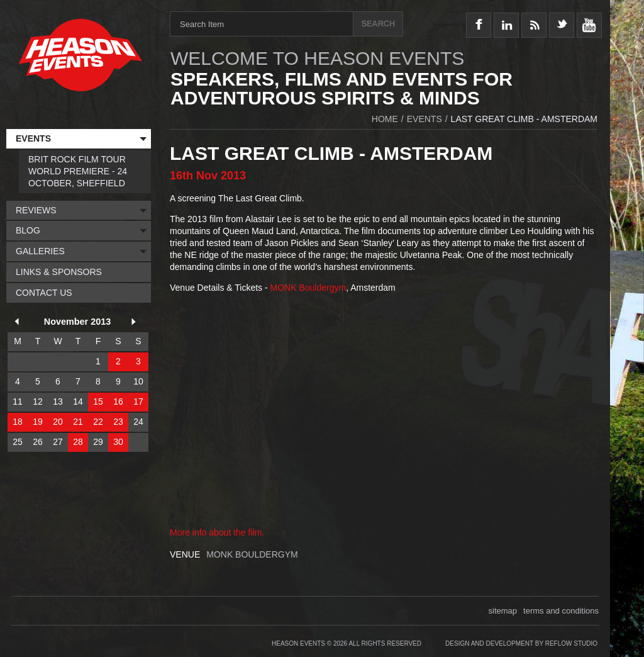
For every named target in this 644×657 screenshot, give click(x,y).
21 (78, 422)
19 (38, 422)
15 (98, 401)
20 (58, 422)
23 (118, 422)
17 (138, 401)
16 (118, 401)
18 (18, 422)
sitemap (503, 611)
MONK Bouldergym (308, 288)
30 (118, 442)
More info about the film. (217, 532)
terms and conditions (561, 611)
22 (98, 422)
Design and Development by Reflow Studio (521, 643)
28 (78, 442)
